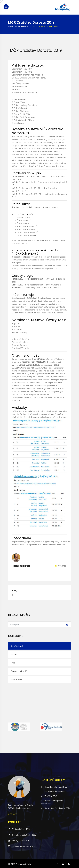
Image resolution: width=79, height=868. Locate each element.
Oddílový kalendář (19, 671)
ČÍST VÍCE (12, 814)
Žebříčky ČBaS (49, 796)
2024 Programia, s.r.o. (21, 864)
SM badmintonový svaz (53, 791)
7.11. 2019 (60, 566)
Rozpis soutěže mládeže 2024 (56, 808)
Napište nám (16, 679)
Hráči (13, 663)
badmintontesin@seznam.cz (22, 846)
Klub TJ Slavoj (23, 27)
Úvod (10, 27)
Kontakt (14, 654)
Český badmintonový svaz (54, 787)
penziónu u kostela (41, 380)
